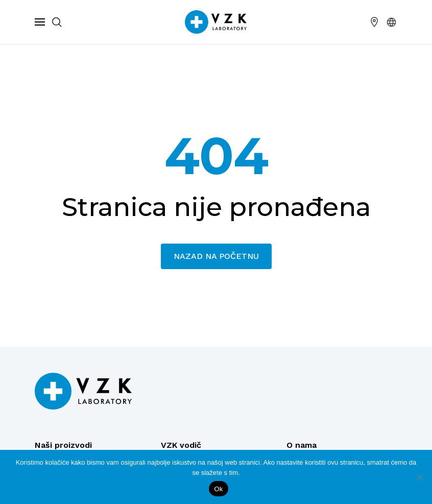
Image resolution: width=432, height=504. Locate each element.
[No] (419, 477)
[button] (392, 22)
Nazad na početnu (216, 256)
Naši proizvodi (63, 445)
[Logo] (83, 391)
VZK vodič (181, 445)
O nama (302, 445)
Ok (218, 489)
